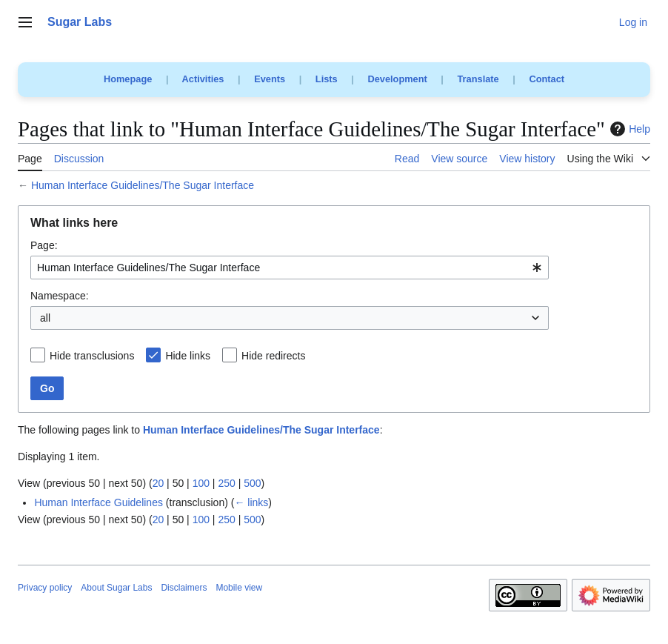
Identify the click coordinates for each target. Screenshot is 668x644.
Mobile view (239, 588)
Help (628, 129)
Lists (327, 79)
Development (397, 79)
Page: (44, 245)
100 (201, 483)
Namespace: (60, 296)
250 (226, 483)
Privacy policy (45, 588)
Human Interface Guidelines (98, 502)
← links (251, 502)
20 (158, 483)
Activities (203, 79)
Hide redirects (273, 356)
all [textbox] (45, 318)
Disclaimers (184, 588)
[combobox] (290, 268)
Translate (478, 79)
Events (270, 79)
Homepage (128, 79)
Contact (547, 79)
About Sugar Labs (116, 588)
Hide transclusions (92, 356)
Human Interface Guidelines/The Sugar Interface (143, 185)
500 (252, 483)
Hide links (188, 356)
